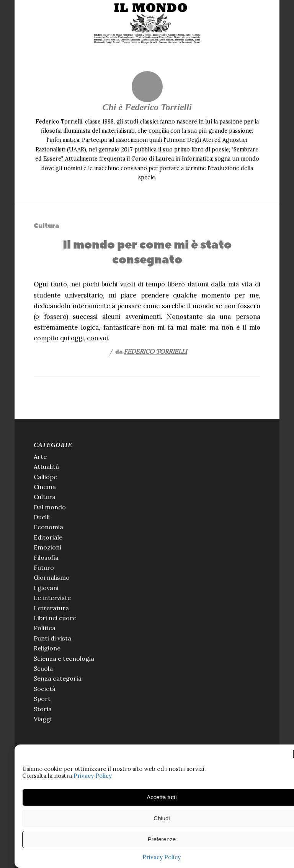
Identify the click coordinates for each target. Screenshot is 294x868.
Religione (47, 648)
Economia (48, 527)
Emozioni (47, 547)
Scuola (43, 668)
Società (45, 689)
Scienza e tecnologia (64, 658)
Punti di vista (52, 638)
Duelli (42, 517)
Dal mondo (50, 507)
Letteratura (51, 608)
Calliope (45, 477)
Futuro (44, 567)
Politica (45, 628)
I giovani (46, 588)
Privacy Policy (93, 776)
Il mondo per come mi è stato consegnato (147, 252)
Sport (42, 699)
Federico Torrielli (155, 351)
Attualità (46, 467)
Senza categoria (58, 678)
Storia (43, 709)
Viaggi (43, 719)
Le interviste (52, 598)
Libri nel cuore (55, 618)
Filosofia (46, 558)
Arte (40, 457)
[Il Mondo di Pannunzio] (147, 23)
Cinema (45, 487)
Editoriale (48, 537)
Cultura (47, 226)
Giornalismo (52, 577)
